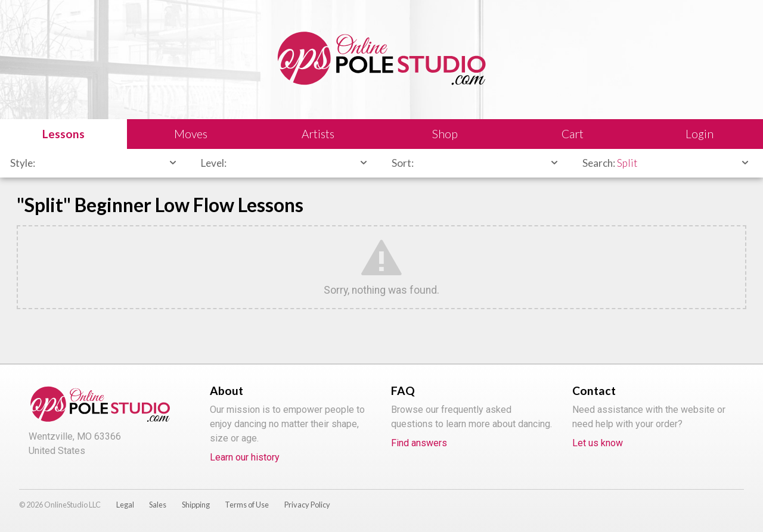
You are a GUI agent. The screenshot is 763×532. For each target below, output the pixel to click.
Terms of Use (247, 505)
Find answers (419, 443)
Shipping (196, 505)
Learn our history (245, 457)
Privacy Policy (307, 505)
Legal (125, 505)
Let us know (598, 443)
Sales (158, 505)
